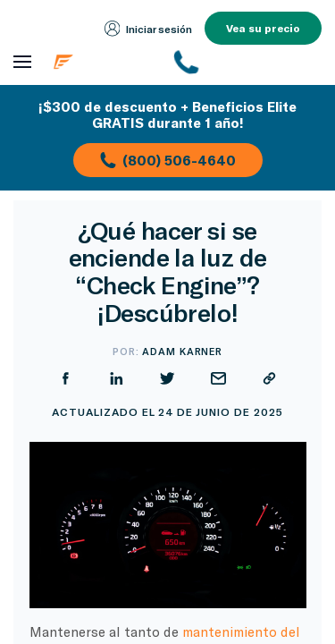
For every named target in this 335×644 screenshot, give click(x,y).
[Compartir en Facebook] (66, 378)
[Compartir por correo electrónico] (218, 378)
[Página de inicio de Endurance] (104, 62)
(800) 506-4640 (168, 160)
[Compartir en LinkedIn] (117, 378)
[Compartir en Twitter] (167, 378)
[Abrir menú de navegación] (22, 62)
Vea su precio (263, 28)
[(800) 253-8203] (249, 62)
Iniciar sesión (149, 29)
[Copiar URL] (269, 378)
